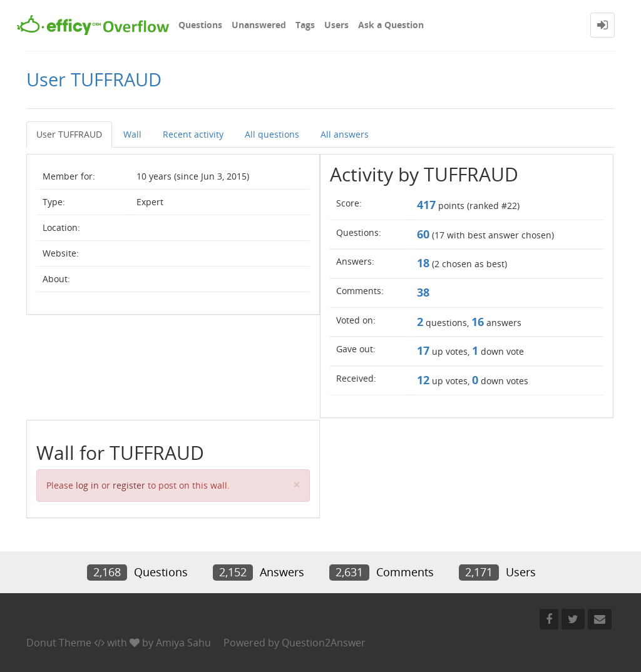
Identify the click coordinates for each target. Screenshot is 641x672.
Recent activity (193, 134)
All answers (345, 134)
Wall (132, 134)
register (129, 485)
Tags (305, 25)
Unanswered (259, 25)
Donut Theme (59, 643)
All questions (272, 134)
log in (87, 485)
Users (336, 25)
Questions (200, 25)
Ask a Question (391, 25)
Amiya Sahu (183, 643)
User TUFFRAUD (69, 134)
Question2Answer (324, 643)
